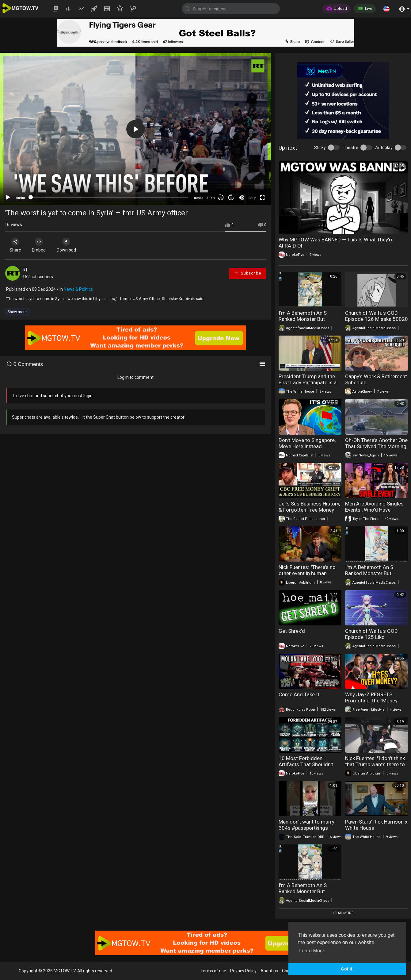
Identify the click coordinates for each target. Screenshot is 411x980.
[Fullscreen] (262, 198)
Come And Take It (299, 694)
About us (269, 971)
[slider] (109, 197)
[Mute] (242, 198)
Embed (41, 245)
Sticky (320, 148)
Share (16, 245)
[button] (386, 9)
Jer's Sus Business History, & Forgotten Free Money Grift (309, 510)
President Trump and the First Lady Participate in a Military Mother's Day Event (309, 382)
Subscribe (247, 273)
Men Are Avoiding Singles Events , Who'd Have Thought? (374, 510)
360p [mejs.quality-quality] (253, 198)
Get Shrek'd (292, 631)
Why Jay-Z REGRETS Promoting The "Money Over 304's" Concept (371, 701)
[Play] (8, 198)
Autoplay (384, 148)
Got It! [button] (347, 969)
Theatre (350, 148)
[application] (135, 129)
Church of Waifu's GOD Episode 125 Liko (371, 634)
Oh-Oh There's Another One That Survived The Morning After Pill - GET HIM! (376, 446)
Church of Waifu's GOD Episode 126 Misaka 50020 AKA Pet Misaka (377, 319)
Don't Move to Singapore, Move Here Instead (307, 443)
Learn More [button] (312, 951)
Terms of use (213, 971)
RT (25, 270)
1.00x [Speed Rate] (211, 198)
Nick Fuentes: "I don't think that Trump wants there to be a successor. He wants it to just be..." (377, 767)
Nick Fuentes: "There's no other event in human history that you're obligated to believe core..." (309, 576)
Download (69, 245)
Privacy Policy (243, 971)
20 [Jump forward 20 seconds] (231, 198)
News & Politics (78, 289)
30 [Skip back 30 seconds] (221, 198)
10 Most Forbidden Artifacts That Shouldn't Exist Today (306, 764)
